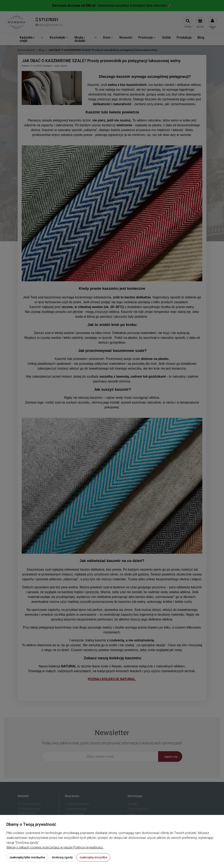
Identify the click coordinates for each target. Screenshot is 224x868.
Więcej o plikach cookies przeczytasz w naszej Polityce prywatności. (55, 847)
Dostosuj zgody (62, 857)
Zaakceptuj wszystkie (93, 857)
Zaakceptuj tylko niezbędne (27, 857)
